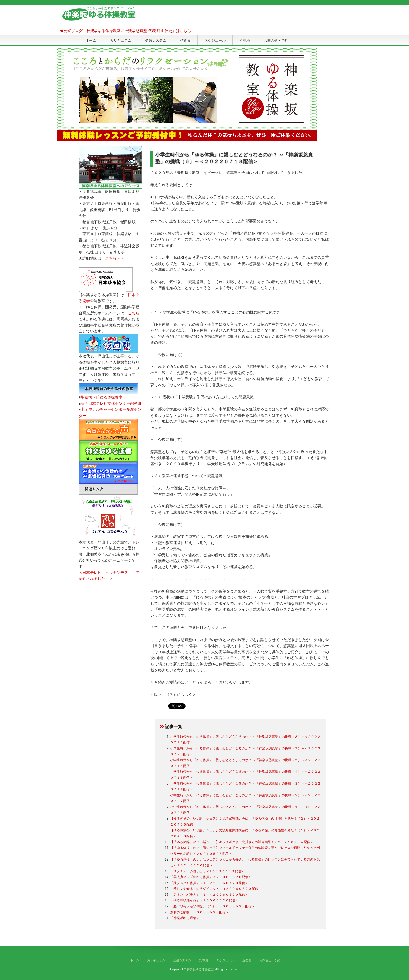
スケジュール (215, 41)
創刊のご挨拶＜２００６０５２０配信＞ (199, 912)
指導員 (185, 41)
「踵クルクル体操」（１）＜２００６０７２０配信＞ (209, 883)
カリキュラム (121, 41)
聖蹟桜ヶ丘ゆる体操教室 (102, 397)
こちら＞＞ (115, 258)
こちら (134, 313)
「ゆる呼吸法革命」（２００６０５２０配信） (204, 900)
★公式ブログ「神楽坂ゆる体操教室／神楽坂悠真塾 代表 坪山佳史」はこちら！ (127, 31)
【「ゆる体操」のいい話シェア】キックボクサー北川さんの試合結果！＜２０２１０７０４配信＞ (242, 842)
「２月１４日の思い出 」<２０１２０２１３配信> (207, 871)
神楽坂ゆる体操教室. (201, 969)
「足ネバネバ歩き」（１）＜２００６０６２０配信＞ (209, 895)
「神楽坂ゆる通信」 (185, 918)
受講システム (156, 41)
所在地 (245, 41)
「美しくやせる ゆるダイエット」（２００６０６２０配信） (216, 889)
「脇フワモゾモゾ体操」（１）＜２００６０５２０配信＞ (212, 906)
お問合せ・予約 (276, 41)
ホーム (91, 41)
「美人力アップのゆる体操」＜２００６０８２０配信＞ (211, 877)
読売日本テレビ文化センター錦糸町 (111, 403)
